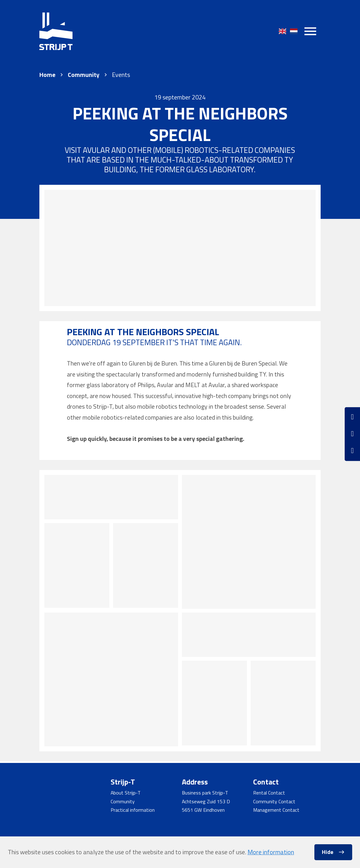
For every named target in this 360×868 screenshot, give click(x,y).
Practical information (133, 810)
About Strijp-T (126, 793)
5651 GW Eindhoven (203, 810)
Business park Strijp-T (205, 793)
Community (84, 75)
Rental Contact (269, 793)
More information (271, 852)
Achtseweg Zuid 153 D (206, 801)
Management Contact (276, 810)
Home (47, 75)
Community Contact (274, 801)
